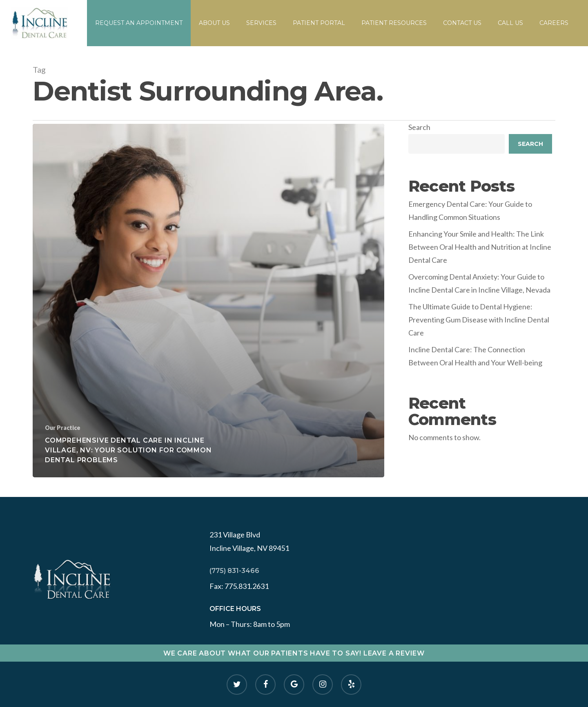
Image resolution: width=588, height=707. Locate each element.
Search (419, 127)
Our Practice (63, 428)
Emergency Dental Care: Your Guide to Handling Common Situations (470, 210)
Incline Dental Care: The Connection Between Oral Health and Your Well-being (475, 356)
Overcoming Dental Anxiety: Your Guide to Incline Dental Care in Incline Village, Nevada (479, 283)
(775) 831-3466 (234, 571)
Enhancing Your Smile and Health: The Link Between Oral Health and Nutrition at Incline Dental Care (480, 247)
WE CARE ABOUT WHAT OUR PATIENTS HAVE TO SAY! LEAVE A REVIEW (294, 653)
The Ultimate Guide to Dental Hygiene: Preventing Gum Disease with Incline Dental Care (479, 320)
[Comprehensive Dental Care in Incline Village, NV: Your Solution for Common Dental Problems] (208, 301)
